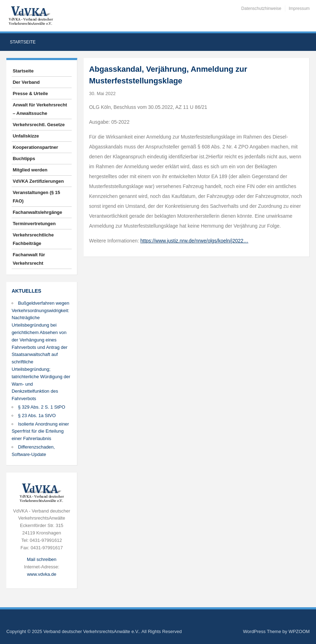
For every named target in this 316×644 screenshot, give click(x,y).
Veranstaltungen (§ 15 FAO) (36, 197)
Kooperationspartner (35, 147)
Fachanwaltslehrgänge (37, 212)
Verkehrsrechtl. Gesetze (39, 125)
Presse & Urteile (30, 93)
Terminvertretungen (34, 224)
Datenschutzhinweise (261, 8)
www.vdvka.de (41, 574)
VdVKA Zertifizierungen (38, 181)
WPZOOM (299, 631)
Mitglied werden (30, 170)
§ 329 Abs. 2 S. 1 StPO (42, 407)
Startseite (23, 42)
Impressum (299, 8)
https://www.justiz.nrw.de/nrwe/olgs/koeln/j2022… (195, 241)
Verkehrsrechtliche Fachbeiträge (33, 239)
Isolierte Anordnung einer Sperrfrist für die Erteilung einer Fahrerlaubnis (40, 431)
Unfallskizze (26, 136)
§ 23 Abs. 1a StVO (37, 415)
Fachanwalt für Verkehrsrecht (29, 259)
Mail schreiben (42, 559)
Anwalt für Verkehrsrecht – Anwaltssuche (40, 109)
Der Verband (26, 82)
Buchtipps (24, 159)
